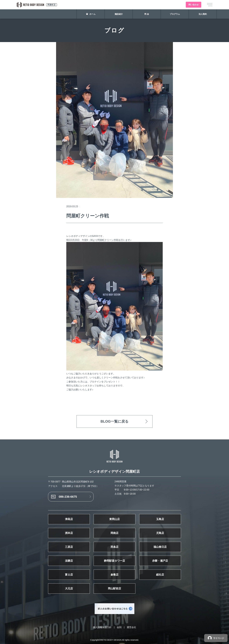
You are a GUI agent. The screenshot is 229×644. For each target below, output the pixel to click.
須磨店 (69, 561)
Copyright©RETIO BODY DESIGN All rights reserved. (115, 640)
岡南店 (114, 533)
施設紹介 (119, 14)
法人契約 (203, 14)
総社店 (160, 575)
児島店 (160, 533)
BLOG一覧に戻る (114, 421)
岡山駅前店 (114, 589)
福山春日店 (160, 547)
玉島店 (160, 519)
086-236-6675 (68, 497)
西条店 (114, 547)
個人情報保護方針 (102, 627)
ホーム (91, 14)
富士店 (69, 575)
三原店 (69, 547)
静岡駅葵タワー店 (114, 561)
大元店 (69, 589)
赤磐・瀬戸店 (160, 561)
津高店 (69, 519)
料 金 (147, 14)
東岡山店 (114, 519)
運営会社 (131, 627)
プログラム (175, 14)
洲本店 (69, 533)
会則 (119, 627)
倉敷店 (114, 575)
